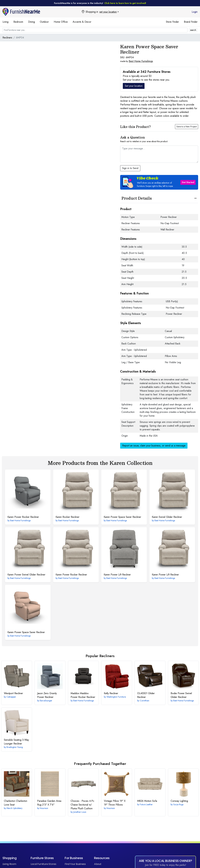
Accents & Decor (82, 22)
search (193, 30)
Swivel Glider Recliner (167, 517)
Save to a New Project (187, 127)
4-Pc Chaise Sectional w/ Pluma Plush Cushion (82, 805)
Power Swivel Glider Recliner (26, 575)
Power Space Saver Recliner (122, 517)
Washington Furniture (116, 697)
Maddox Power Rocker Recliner (83, 695)
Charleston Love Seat (16, 803)
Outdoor (44, 22)
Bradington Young (15, 747)
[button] (159, 182)
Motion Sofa (147, 801)
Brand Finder (191, 22)
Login (195, 12)
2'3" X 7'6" (49, 803)
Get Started (188, 182)
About (98, 864)
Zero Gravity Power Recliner (47, 695)
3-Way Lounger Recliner (16, 742)
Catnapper (11, 697)
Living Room (9, 864)
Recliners (7, 38)
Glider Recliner (146, 695)
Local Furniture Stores (43, 864)
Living (5, 22)
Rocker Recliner (67, 517)
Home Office (61, 22)
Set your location (134, 86)
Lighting (179, 801)
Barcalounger (46, 701)
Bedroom (18, 22)
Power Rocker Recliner (23, 517)
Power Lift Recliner (117, 575)
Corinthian (145, 701)
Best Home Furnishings (141, 61)
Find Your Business (75, 864)
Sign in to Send (130, 168)
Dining (31, 22)
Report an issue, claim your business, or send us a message (154, 446)
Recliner (13, 693)
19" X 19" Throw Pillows (115, 803)
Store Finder (172, 22)
